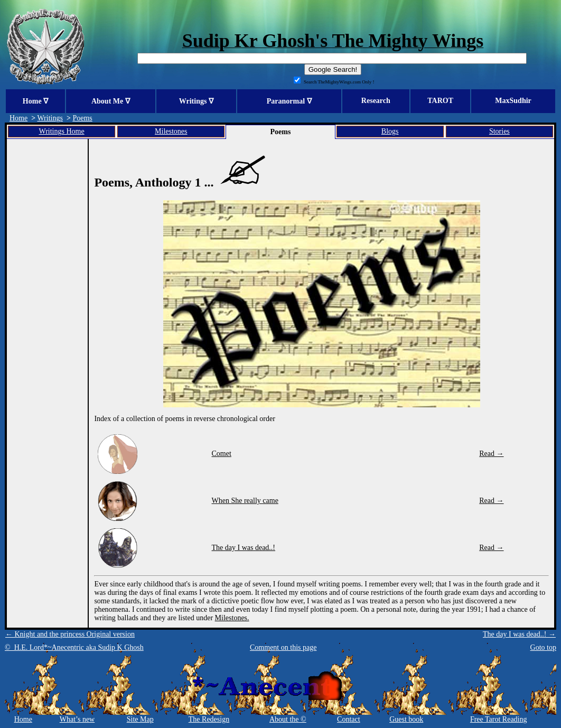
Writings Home (62, 131)
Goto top (543, 647)
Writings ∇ (196, 101)
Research (376, 101)
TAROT (440, 101)
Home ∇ (35, 101)
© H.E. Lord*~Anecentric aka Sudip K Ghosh (74, 647)
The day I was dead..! (244, 548)
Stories (499, 131)
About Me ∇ (111, 101)
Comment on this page (283, 647)
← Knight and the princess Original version (70, 634)
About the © (288, 719)
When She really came (245, 501)
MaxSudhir (513, 101)
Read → (491, 454)
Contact (349, 719)
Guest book (406, 719)
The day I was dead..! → (519, 634)
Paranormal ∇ (289, 101)
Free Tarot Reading (499, 719)
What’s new (77, 719)
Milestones (171, 131)
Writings (50, 118)
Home (18, 118)
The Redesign (209, 719)
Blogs (390, 131)
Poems (82, 118)
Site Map (140, 719)
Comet (222, 454)
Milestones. (232, 618)
